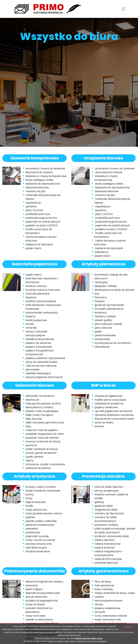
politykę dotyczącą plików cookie (89, 638)
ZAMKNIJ (128, 627)
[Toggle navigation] (123, 9)
